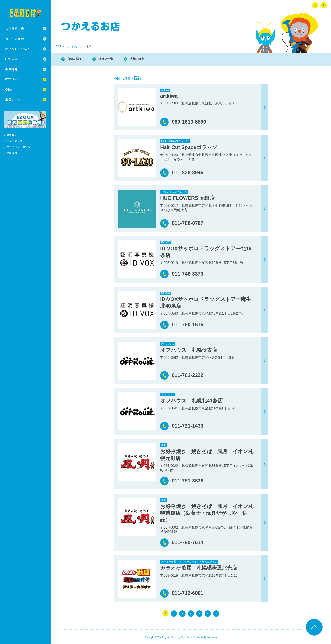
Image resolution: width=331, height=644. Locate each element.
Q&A (9, 89)
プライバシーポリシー (20, 147)
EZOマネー (13, 59)
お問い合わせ (15, 100)
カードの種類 (15, 39)
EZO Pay (12, 79)
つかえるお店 (15, 29)
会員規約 (12, 153)
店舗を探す (76, 59)
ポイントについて (18, 49)
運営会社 (12, 135)
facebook (315, 5)
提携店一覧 (110, 59)
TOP (58, 46)
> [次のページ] (216, 613)
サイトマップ (14, 141)
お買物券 (12, 69)
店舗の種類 (144, 59)
